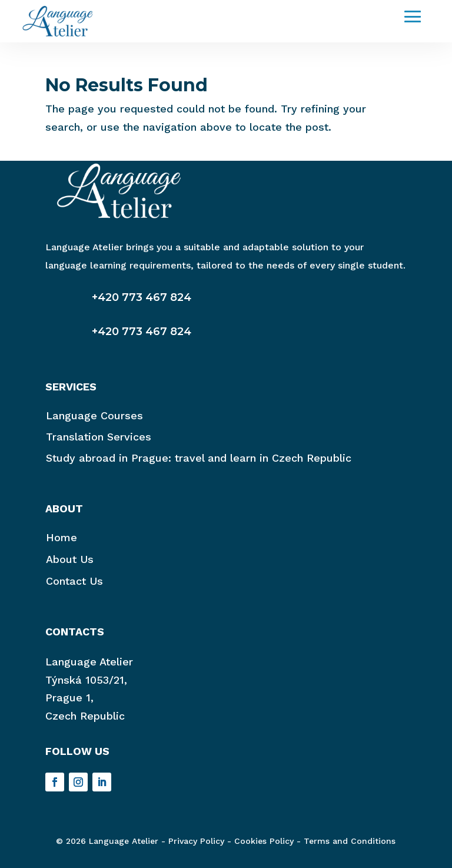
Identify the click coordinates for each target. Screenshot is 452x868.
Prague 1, (69, 698)
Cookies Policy (264, 841)
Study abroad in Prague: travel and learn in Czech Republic (199, 458)
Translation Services (99, 437)
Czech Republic (85, 716)
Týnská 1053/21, (86, 680)
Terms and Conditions (350, 841)
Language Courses (94, 415)
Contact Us (74, 581)
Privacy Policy (196, 841)
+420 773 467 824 (142, 297)
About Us (70, 559)
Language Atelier (89, 662)
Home (62, 537)
